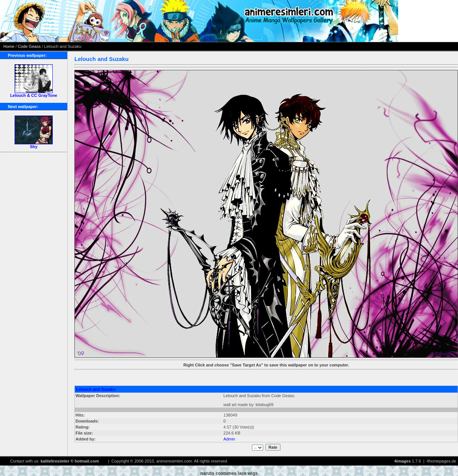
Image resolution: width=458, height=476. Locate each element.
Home (9, 46)
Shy (34, 147)
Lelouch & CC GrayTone (34, 95)
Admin (229, 439)
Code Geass (29, 46)
